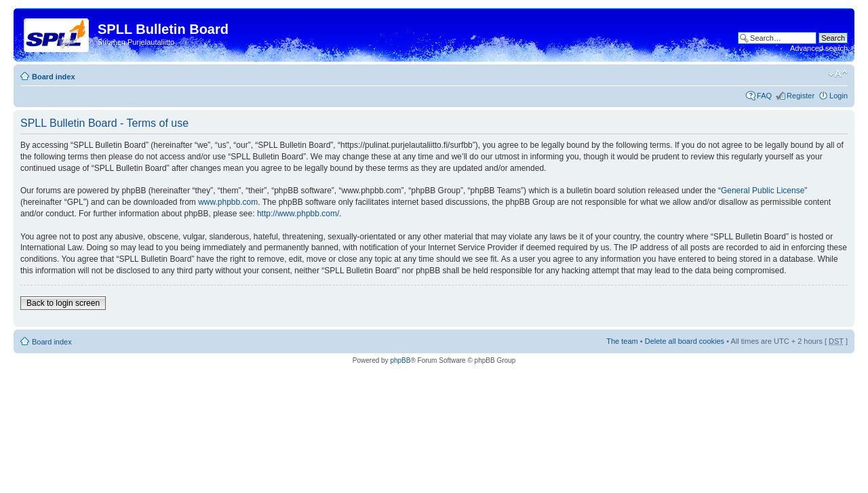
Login (839, 96)
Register (801, 96)
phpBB (400, 360)
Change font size (838, 74)
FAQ (764, 96)
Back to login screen (63, 303)
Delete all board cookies (685, 341)
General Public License (763, 191)
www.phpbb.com (228, 202)
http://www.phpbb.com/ (298, 214)
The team (622, 341)
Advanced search (819, 48)
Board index (54, 77)
